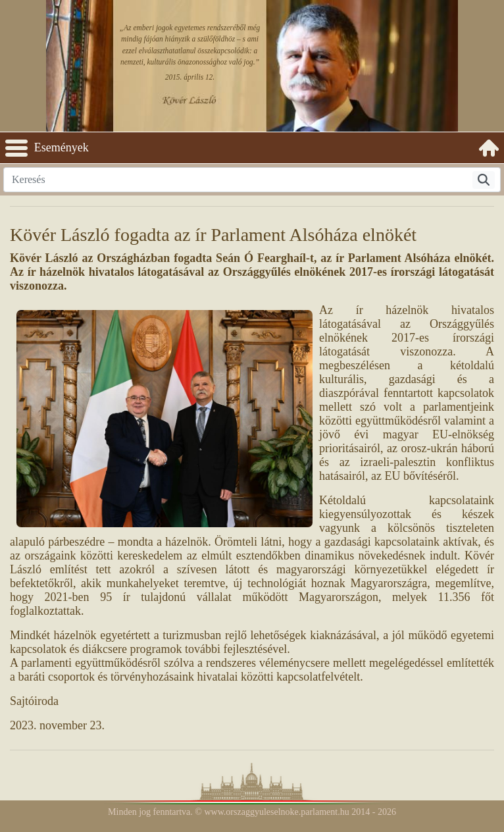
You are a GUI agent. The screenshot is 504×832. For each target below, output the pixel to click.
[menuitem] (489, 148)
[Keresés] (484, 180)
